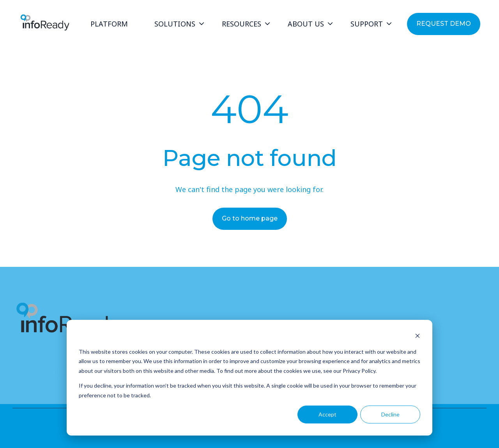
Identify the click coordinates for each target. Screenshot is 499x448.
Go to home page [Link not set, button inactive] (250, 218)
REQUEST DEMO (444, 24)
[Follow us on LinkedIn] (58, 371)
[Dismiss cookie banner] (418, 337)
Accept (327, 414)
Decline (390, 414)
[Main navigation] (239, 24)
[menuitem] (111, 24)
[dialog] (249, 378)
